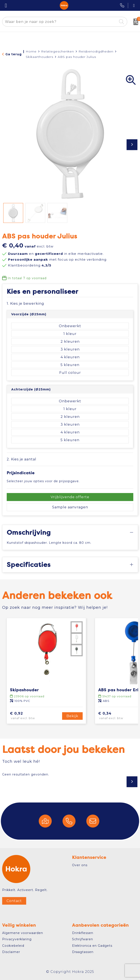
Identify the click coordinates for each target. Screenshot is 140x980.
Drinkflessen (83, 933)
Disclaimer (11, 952)
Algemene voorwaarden (23, 933)
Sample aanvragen (70, 507)
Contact (14, 901)
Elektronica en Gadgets (92, 946)
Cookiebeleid (13, 946)
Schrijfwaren (83, 939)
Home (31, 51)
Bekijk (72, 716)
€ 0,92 (29, 716)
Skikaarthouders (39, 57)
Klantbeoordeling (30, 265)
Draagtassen (83, 952)
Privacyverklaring (17, 939)
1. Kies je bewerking (25, 304)
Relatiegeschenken (58, 51)
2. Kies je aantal (22, 459)
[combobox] (60, 22)
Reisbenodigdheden (96, 51)
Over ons (80, 865)
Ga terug (14, 54)
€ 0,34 (117, 716)
